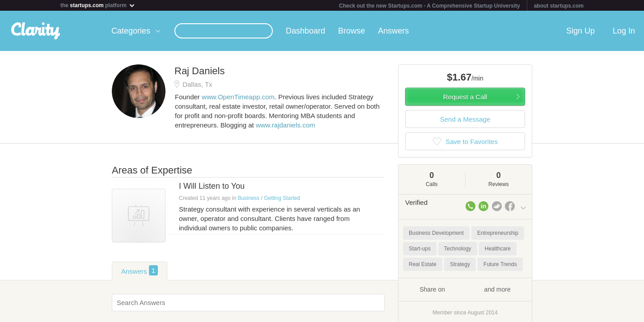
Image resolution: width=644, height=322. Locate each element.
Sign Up (580, 31)
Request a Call (465, 97)
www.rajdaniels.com (286, 125)
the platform (98, 5)
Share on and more (465, 289)
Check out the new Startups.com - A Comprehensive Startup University (430, 6)
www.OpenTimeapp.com (238, 97)
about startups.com (559, 6)
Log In (624, 31)
